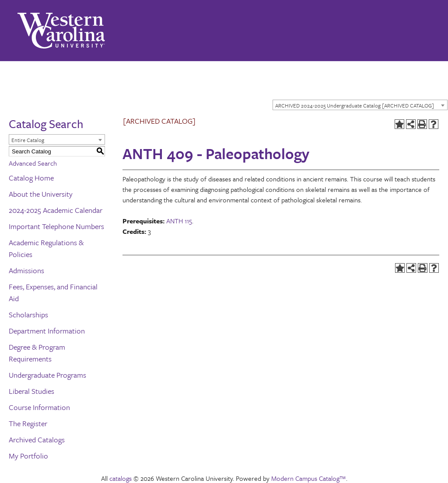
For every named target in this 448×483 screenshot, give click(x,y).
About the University (41, 194)
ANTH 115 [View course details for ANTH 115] (179, 221)
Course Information (39, 407)
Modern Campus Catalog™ (309, 478)
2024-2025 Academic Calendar (56, 210)
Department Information (47, 331)
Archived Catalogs (37, 440)
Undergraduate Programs (47, 375)
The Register (28, 423)
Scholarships (28, 314)
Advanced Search (33, 163)
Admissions (26, 270)
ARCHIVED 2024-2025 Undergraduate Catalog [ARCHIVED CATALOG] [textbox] (355, 105)
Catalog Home (31, 178)
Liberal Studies (31, 391)
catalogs (121, 478)
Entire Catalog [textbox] (28, 140)
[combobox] (360, 105)
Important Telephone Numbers (56, 226)
